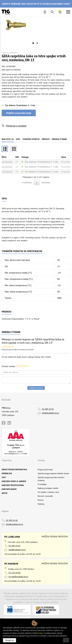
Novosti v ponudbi (45, 496)
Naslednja (46, 183)
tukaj (41, 633)
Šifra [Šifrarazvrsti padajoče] (4, 157)
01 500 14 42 (48, 409)
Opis (18, 139)
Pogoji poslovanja (45, 469)
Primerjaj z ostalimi (16, 126)
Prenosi (46, 139)
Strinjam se (10, 640)
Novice (41, 500)
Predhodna (27, 183)
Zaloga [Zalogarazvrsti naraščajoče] (25, 157)
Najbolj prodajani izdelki (48, 488)
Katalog (41, 504)
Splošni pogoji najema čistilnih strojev (54, 473)
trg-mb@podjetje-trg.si (18, 577)
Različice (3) (8, 139)
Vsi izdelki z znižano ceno (48, 492)
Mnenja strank (59, 139)
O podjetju (42, 484)
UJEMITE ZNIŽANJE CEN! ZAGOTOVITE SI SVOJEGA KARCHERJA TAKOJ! (36, 4)
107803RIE (7, 172)
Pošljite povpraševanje (19, 113)
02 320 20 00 (14, 573)
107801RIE (7, 162)
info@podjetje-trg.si (50, 413)
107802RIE (7, 167)
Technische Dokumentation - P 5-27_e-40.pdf (21, 319)
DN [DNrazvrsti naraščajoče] (17, 157)
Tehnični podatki (31, 139)
